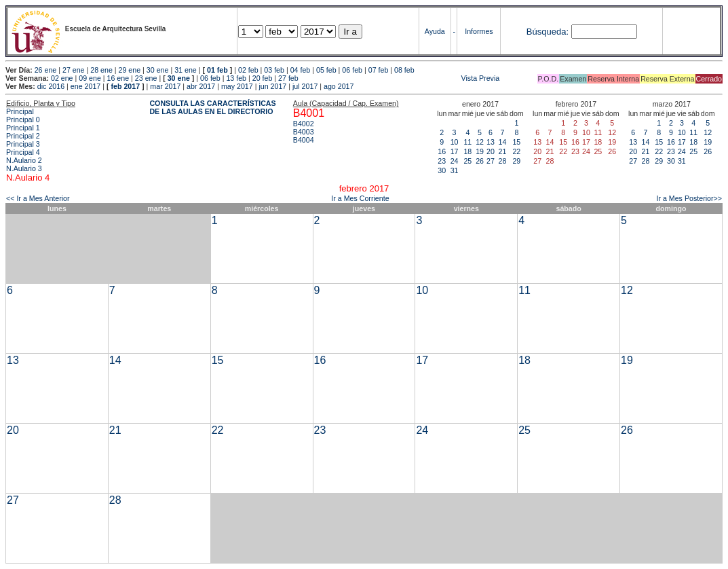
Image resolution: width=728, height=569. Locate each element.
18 (467, 151)
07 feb (379, 70)
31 (455, 170)
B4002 (304, 124)
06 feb (352, 70)
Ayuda (435, 31)
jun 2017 (272, 86)
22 (516, 151)
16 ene (118, 78)
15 (516, 142)
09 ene (90, 78)
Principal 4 (23, 152)
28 (502, 161)
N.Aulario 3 (24, 168)
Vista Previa (400, 78)
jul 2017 (305, 86)
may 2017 (237, 86)
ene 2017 (85, 86)
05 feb (326, 70)
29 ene (130, 70)
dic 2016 (51, 86)
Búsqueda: (548, 32)
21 (502, 151)
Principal (20, 111)
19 (480, 151)
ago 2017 (339, 86)
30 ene (158, 70)
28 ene (101, 70)
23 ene (146, 78)
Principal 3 (23, 144)
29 (516, 161)
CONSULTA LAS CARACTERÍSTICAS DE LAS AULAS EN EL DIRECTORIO (212, 107)
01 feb (217, 70)
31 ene (186, 70)
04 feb (301, 70)
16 (442, 151)
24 (455, 161)
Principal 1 (23, 128)
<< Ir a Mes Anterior (38, 198)
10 (455, 142)
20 (491, 151)
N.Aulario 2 (24, 160)
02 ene (62, 78)
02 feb (248, 70)
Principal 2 (23, 136)
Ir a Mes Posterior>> (689, 198)
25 (467, 161)
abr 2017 (201, 86)
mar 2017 (165, 86)
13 (491, 142)
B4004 (304, 140)
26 (480, 161)
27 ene (74, 70)
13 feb (236, 78)
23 (442, 161)
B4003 (304, 132)
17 (455, 151)
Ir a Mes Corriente (360, 198)
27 (491, 161)
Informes (479, 31)
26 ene (46, 70)
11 (467, 142)
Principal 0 (23, 120)
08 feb (404, 70)
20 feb (263, 78)
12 (480, 142)
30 (442, 170)
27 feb (288, 78)
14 (502, 142)
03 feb (274, 70)
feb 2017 (125, 86)
